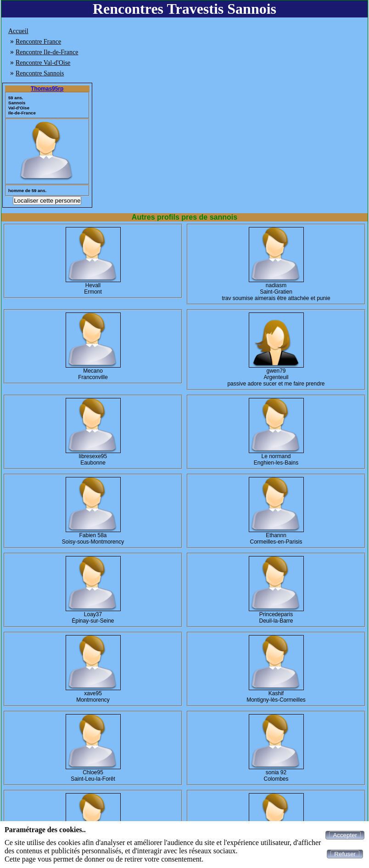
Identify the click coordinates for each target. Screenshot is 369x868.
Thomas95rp (47, 89)
